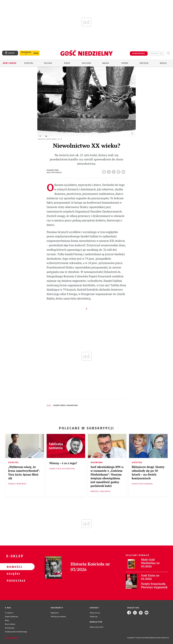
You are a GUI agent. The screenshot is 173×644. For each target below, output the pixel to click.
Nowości (13, 567)
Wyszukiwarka (168, 53)
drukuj (119, 171)
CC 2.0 (60, 139)
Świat (67, 63)
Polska (48, 63)
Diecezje (144, 63)
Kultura (86, 63)
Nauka (106, 63)
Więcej (163, 63)
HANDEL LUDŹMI (59, 405)
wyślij (124, 171)
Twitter (114, 171)
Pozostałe (13, 581)
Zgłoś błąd (11, 638)
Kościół (29, 63)
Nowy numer (10, 63)
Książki (13, 574)
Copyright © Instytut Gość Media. (138, 638)
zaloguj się (157, 53)
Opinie (125, 63)
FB (109, 171)
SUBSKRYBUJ (139, 53)
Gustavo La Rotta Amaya (47, 139)
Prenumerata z (26, 53)
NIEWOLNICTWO (72, 405)
